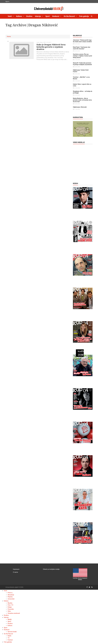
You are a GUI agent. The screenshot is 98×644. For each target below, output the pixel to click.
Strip (9, 611)
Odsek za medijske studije (51, 569)
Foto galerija (84, 16)
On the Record (8, 634)
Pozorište (11, 609)
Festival (10, 640)
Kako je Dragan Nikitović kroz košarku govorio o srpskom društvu (51, 47)
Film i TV (10, 605)
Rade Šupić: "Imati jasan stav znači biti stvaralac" (82, 48)
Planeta (10, 597)
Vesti (5, 591)
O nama (15, 572)
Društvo (29, 16)
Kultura (6, 601)
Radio (9, 636)
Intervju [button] (38, 16)
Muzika (10, 603)
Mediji (10, 619)
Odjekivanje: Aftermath (80, 107)
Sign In (7, 1)
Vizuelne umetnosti (14, 613)
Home (9, 36)
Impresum (16, 569)
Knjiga (10, 607)
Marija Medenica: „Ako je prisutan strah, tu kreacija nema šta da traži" (82, 100)
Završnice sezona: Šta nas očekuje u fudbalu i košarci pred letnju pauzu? (82, 56)
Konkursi (7, 630)
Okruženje (11, 595)
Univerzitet (11, 599)
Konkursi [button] (56, 16)
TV (9, 638)
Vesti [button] (10, 16)
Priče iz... (11, 593)
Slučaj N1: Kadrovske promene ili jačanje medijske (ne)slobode (82, 64)
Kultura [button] (19, 16)
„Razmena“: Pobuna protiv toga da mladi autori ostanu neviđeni (82, 41)
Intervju (6, 617)
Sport (48, 16)
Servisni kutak (12, 632)
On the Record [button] (69, 16)
